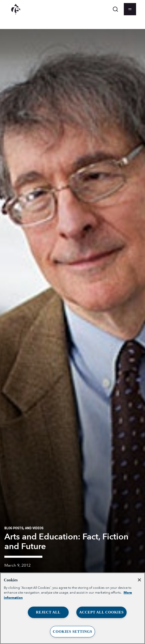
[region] (72, 608)
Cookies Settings (72, 632)
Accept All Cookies (101, 612)
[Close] (139, 580)
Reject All (48, 612)
